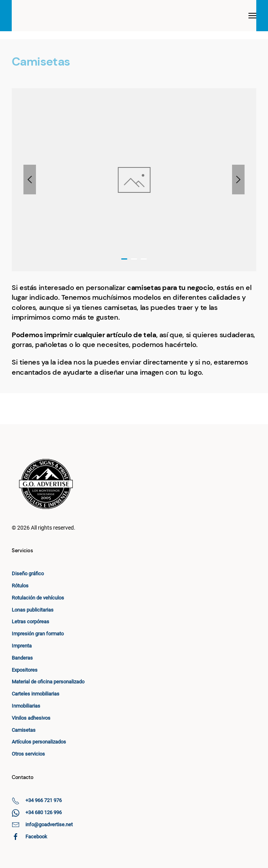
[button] (252, 16)
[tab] (124, 259)
